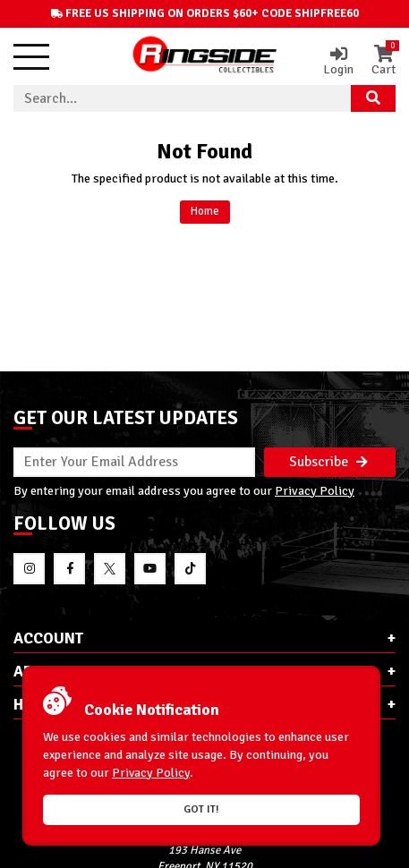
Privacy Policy (315, 490)
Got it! (201, 809)
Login (338, 61)
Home (205, 211)
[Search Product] (373, 98)
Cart (383, 61)
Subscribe (328, 462)
